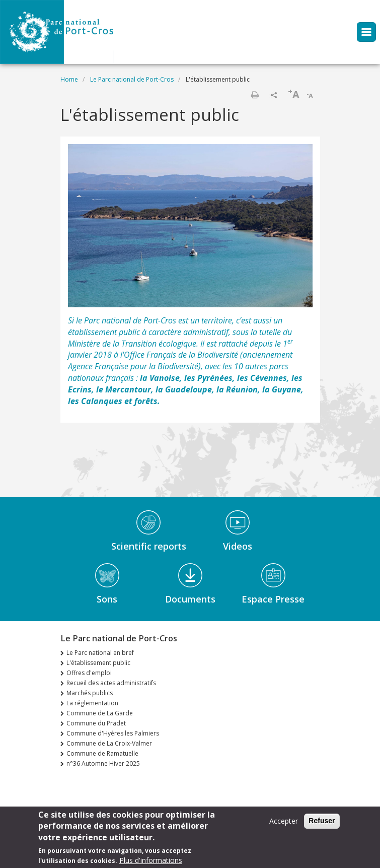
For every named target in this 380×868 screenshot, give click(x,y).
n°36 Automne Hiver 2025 (103, 763)
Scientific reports (149, 546)
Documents (190, 599)
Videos (238, 546)
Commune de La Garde (100, 713)
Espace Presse (273, 599)
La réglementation (92, 703)
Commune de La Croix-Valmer (109, 743)
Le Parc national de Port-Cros (132, 79)
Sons (107, 599)
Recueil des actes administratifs (111, 683)
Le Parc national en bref (100, 653)
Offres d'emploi (89, 673)
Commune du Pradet (96, 723)
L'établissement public (98, 663)
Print (255, 95)
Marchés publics (90, 693)
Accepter (284, 824)
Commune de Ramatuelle (102, 753)
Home (69, 79)
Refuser (322, 824)
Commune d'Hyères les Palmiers (113, 733)
